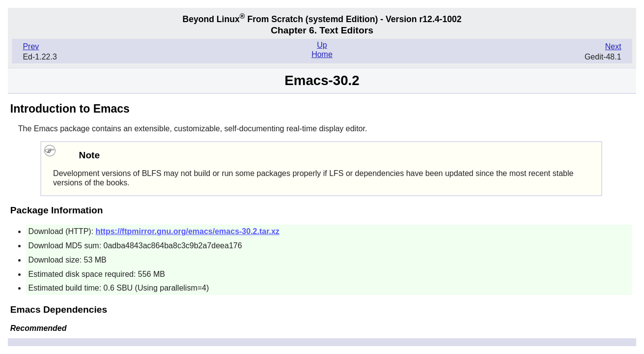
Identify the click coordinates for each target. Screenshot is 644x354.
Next (613, 46)
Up (322, 45)
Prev (31, 46)
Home (322, 54)
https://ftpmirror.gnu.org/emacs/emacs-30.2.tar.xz (188, 231)
